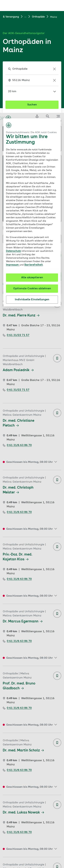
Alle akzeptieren (32, 165)
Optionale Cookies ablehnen (32, 176)
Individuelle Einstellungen (32, 187)
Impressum (13, 152)
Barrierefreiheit (34, 152)
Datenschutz (13, 138)
